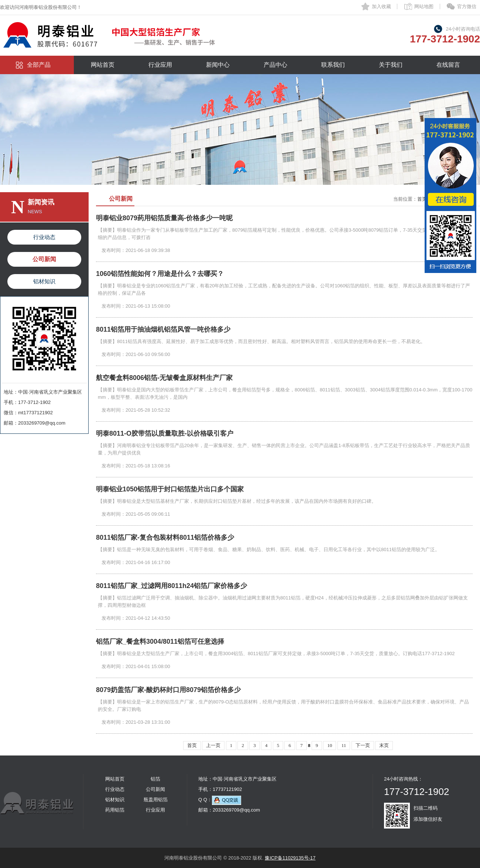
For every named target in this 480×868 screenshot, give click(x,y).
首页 (422, 199)
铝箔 (155, 779)
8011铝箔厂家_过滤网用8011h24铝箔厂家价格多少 (172, 586)
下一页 (363, 745)
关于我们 (391, 65)
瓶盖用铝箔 (156, 800)
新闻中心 (218, 65)
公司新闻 (44, 259)
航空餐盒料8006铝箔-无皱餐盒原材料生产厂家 (164, 378)
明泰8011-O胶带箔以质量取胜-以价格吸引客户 (165, 433)
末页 (384, 745)
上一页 (213, 745)
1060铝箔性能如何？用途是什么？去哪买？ (160, 274)
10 (330, 745)
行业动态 (44, 237)
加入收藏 (381, 6)
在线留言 (448, 65)
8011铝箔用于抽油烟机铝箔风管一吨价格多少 (163, 329)
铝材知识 (44, 281)
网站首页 (103, 65)
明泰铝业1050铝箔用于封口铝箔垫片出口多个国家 (170, 489)
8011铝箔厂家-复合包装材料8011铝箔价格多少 (165, 537)
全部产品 (39, 65)
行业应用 (160, 65)
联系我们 (333, 65)
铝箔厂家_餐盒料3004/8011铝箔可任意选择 (160, 642)
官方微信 (467, 6)
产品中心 (275, 65)
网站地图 (424, 6)
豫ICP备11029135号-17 (290, 858)
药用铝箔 (115, 810)
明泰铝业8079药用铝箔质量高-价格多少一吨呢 (164, 218)
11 (344, 745)
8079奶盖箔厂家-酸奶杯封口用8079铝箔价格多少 (168, 690)
